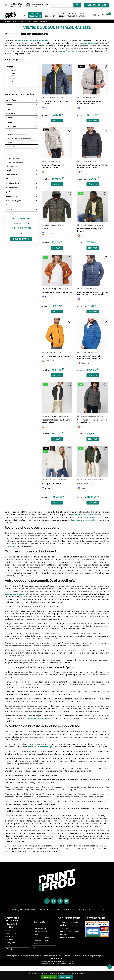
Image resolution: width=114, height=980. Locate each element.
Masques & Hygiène (22, 201)
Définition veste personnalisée (17, 135)
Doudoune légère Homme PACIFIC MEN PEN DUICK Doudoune (92, 166)
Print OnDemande (61, 15)
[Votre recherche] (62, 5)
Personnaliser (66, 977)
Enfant (13, 70)
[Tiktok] (60, 901)
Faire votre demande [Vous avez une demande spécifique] (96, 5)
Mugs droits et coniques (70, 931)
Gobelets (64, 934)
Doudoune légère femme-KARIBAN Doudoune (53, 166)
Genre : (11, 67)
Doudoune (10, 147)
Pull (22, 179)
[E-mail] (67, 901)
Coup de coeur (54, 958)
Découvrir (57, 121)
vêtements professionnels (17, 594)
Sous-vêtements (22, 188)
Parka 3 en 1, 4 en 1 (12, 154)
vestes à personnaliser (70, 51)
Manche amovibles (13, 166)
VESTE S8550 (47, 229)
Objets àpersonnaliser (49, 15)
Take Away (65, 928)
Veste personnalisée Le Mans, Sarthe (19, 139)
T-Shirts (22, 105)
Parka (8, 150)
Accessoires (22, 209)
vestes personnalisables (85, 43)
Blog (106, 956)
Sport (22, 192)
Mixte (13, 79)
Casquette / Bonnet (22, 196)
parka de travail (88, 517)
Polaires (22, 122)
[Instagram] (53, 901)
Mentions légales (11, 956)
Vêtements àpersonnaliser (35, 15)
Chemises (22, 205)
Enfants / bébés (22, 100)
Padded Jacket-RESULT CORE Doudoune (55, 103)
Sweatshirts (22, 113)
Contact (62, 958)
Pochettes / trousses (69, 925)
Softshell (22, 118)
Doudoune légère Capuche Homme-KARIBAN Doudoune (90, 357)
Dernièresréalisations (72, 15)
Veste (22, 131)
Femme (14, 73)
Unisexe (14, 84)
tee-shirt (12, 546)
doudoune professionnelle (83, 520)
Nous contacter (21, 239)
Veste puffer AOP (85, 484)
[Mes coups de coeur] (99, 15)
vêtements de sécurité (83, 515)
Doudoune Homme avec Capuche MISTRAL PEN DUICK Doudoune (93, 294)
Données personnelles (47, 956)
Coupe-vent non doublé (15, 162)
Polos (22, 109)
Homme (14, 76)
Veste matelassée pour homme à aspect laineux (57, 421)
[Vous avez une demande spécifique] (95, 15)
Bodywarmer (22, 127)
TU (12, 81)
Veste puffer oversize (51, 484)
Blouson (9, 143)
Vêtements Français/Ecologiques (93, 956)
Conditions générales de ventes (28, 956)
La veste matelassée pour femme (57, 293)
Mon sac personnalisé (69, 938)
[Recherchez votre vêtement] (77, 5)
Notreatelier (82, 15)
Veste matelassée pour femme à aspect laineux (92, 421)
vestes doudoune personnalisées (33, 40)
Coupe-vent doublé (13, 158)
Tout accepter (49, 977)
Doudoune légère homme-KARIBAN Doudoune (89, 103)
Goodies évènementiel (69, 922)
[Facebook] (47, 901)
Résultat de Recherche (63, 956)
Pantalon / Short (22, 183)
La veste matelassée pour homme (89, 230)
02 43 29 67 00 (16, 4)
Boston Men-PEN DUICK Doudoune (57, 356)
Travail (22, 170)
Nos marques (76, 956)
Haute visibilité (22, 175)
